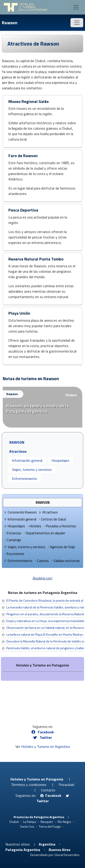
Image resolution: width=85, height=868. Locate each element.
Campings (12, 540)
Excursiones (14, 554)
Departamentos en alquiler (44, 533)
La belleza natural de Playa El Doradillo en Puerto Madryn (45, 634)
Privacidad (66, 785)
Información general (27, 460)
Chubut (71, 395)
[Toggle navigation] (76, 7)
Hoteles (34, 526)
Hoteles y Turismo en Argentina (45, 746)
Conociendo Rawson (20, 512)
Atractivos (48, 512)
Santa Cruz (27, 826)
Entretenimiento (25, 479)
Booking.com (42, 578)
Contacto (48, 790)
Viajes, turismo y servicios (32, 469)
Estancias (13, 533)
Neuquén (47, 822)
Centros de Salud (52, 519)
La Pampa (30, 822)
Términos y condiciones (29, 785)
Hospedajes (60, 460)
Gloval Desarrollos (67, 855)
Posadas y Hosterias (60, 526)
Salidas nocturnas (65, 561)
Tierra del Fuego (50, 826)
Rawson (10, 23)
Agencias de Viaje (61, 547)
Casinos (41, 561)
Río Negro (64, 822)
